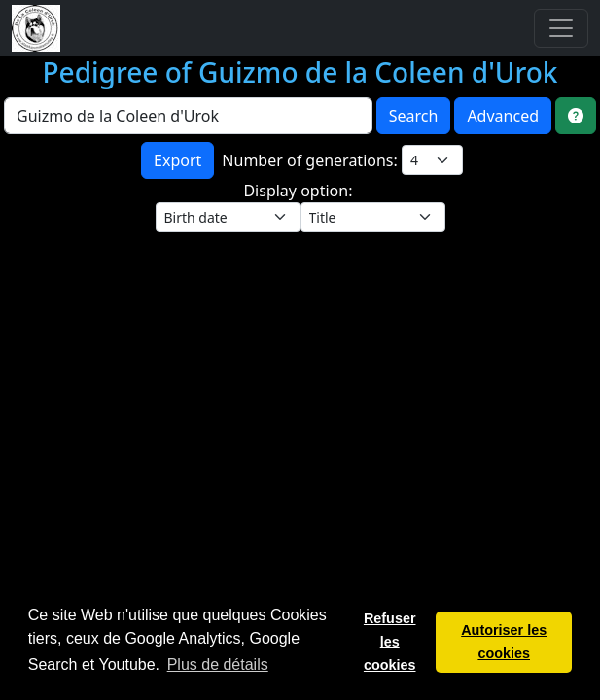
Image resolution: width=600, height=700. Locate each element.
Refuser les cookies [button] (390, 642)
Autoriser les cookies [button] (504, 642)
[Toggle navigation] (561, 28)
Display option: (300, 191)
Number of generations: (312, 160)
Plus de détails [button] (218, 665)
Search (414, 116)
